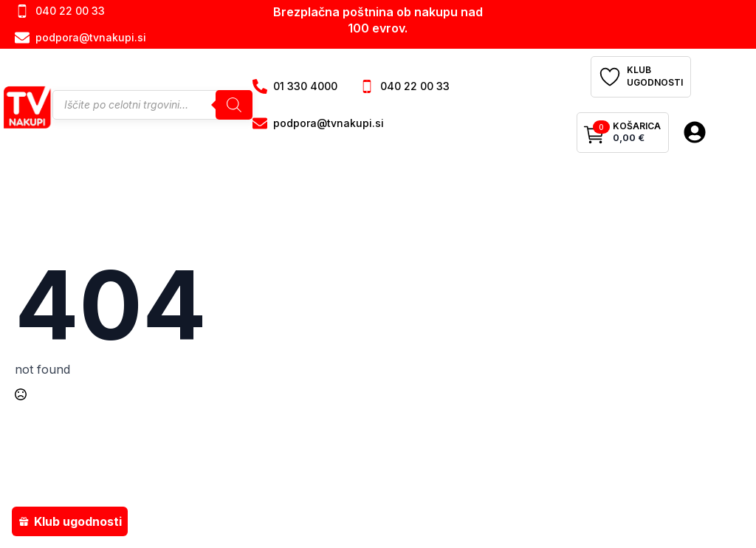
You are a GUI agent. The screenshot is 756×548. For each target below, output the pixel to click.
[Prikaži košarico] (623, 133)
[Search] (234, 105)
